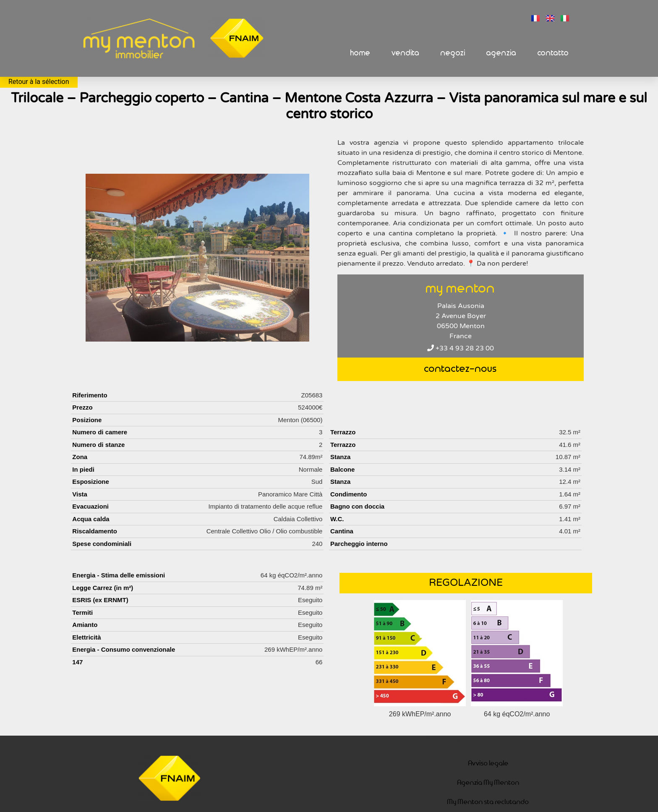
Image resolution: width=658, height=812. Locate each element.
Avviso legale (488, 764)
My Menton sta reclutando (488, 802)
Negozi (453, 53)
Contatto (553, 53)
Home (360, 53)
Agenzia (501, 53)
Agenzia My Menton (488, 783)
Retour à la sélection (39, 82)
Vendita (406, 53)
